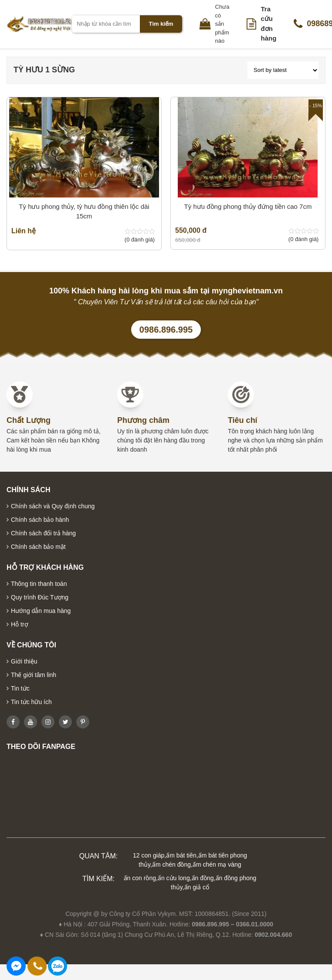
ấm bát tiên (181, 855)
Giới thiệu (24, 661)
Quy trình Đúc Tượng (40, 597)
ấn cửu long (174, 878)
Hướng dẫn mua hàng (41, 611)
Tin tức (20, 688)
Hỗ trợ (20, 624)
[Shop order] (283, 70)
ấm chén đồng (171, 864)
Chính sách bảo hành (40, 520)
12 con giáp (149, 855)
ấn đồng (203, 878)
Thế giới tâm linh (34, 675)
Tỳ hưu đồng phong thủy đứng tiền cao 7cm (248, 206)
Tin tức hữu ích (31, 702)
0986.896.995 (166, 330)
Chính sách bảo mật (38, 547)
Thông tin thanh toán (39, 584)
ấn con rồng (140, 878)
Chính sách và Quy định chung (53, 506)
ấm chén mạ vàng (217, 864)
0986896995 (58, 966)
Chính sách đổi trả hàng (43, 533)
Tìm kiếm (161, 24)
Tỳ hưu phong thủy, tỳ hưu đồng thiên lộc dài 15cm (84, 211)
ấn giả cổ (197, 887)
